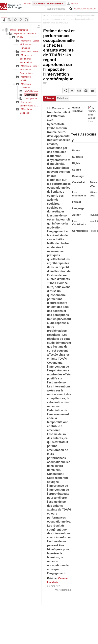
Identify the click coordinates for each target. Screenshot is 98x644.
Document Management (49, 4)
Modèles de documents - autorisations (26, 59)
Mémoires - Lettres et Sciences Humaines (30, 44)
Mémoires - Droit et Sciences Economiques (29, 70)
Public (20, 37)
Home (27, 4)
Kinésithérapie (32, 91)
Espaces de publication (25, 33)
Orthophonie (31, 98)
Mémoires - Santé (30, 52)
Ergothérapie (31, 95)
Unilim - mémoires (19, 30)
